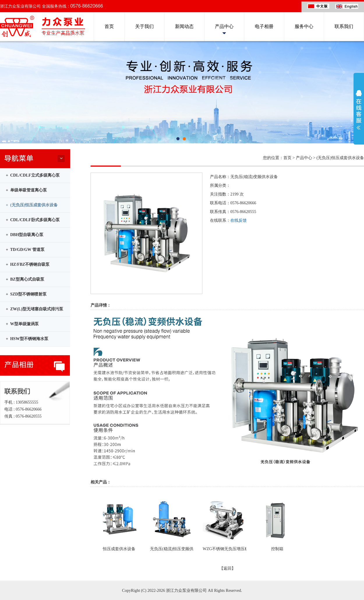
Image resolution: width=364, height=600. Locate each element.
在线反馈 (238, 220)
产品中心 (224, 26)
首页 (109, 26)
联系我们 (344, 26)
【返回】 (227, 568)
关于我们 (144, 26)
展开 (359, 110)
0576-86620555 (243, 212)
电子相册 (264, 26)
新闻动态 (184, 26)
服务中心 (304, 26)
